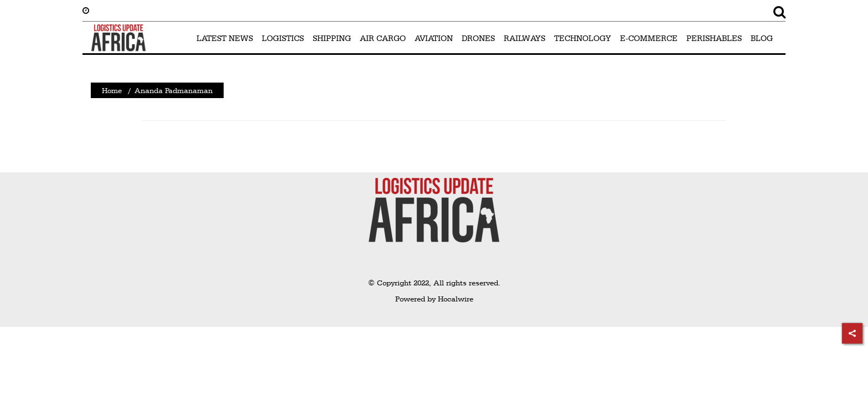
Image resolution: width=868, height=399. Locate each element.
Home (112, 90)
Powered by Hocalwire (434, 299)
